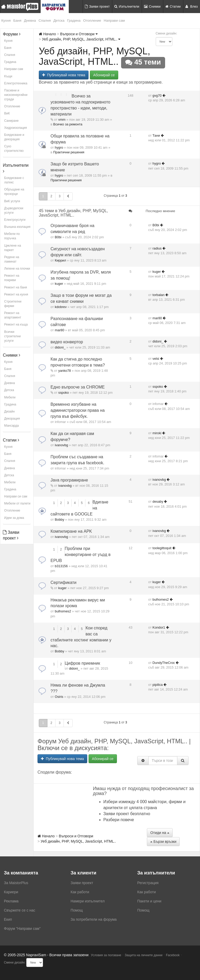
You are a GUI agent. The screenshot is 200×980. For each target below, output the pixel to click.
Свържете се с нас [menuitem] (20, 910)
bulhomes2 (63, 611)
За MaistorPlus (16, 883)
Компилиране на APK (71, 531)
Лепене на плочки (17, 269)
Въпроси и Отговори (79, 34)
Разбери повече (119, 820)
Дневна (30, 21)
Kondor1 (159, 627)
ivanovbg (61, 445)
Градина (74, 21)
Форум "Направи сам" (22, 929)
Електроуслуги (15, 220)
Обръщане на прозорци (14, 192)
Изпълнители (127, 6)
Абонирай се (104, 75)
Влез (192, 6)
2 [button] (51, 196)
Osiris (59, 697)
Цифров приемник (82, 663)
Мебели (10, 397)
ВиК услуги (12, 201)
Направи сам (114, 21)
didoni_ (60, 347)
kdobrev (61, 307)
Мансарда (11, 426)
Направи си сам (16, 496)
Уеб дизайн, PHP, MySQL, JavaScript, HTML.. (81, 39)
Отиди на (160, 833)
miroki (157, 433)
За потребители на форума (94, 919)
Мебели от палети (17, 503)
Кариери (11, 892)
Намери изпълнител (88, 901)
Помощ (77, 910)
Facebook (173, 955)
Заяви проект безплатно (127, 814)
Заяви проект (97, 6)
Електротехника (16, 83)
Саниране (11, 121)
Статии (173, 6)
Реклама (11, 901)
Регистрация (148, 883)
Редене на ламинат (12, 259)
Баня (17, 21)
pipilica (158, 685)
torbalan (159, 295)
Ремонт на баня (16, 287)
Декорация (12, 419)
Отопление (92, 21)
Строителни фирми (13, 304)
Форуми (12, 34)
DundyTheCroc (164, 663)
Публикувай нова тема (64, 75)
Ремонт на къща (16, 324)
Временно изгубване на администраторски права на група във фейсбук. (78, 410)
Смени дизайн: (167, 33)
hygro (59, 147)
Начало (47, 34)
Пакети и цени (149, 901)
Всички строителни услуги (12, 336)
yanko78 (65, 371)
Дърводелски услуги (14, 210)
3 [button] (60, 196)
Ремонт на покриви (12, 278)
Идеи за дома (14, 518)
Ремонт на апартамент (13, 315)
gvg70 (157, 95)
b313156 (61, 566)
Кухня (6, 21)
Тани (156, 135)
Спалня (45, 21)
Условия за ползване (106, 955)
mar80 (59, 330)
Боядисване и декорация (14, 137)
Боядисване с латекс (14, 180)
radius (157, 248)
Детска (59, 21)
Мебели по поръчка (12, 236)
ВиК (7, 113)
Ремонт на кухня (16, 294)
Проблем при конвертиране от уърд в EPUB (80, 555)
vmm (62, 120)
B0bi (58, 237)
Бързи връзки (163, 842)
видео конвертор (67, 342)
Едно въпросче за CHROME (78, 387)
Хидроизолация (15, 128)
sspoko (64, 393)
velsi (156, 359)
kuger (59, 284)
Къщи (8, 76)
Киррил (60, 260)
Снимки (152, 6)
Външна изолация (17, 227)
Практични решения (69, 152)
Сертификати (64, 582)
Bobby (59, 520)
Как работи (80, 892)
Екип (8, 919)
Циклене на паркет (13, 248)
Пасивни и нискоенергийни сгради (16, 95)
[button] (68, 196)
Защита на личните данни (144, 955)
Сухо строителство (14, 149)
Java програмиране (69, 480)
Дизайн (9, 411)
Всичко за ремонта (68, 124)
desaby (158, 501)
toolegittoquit (162, 548)
